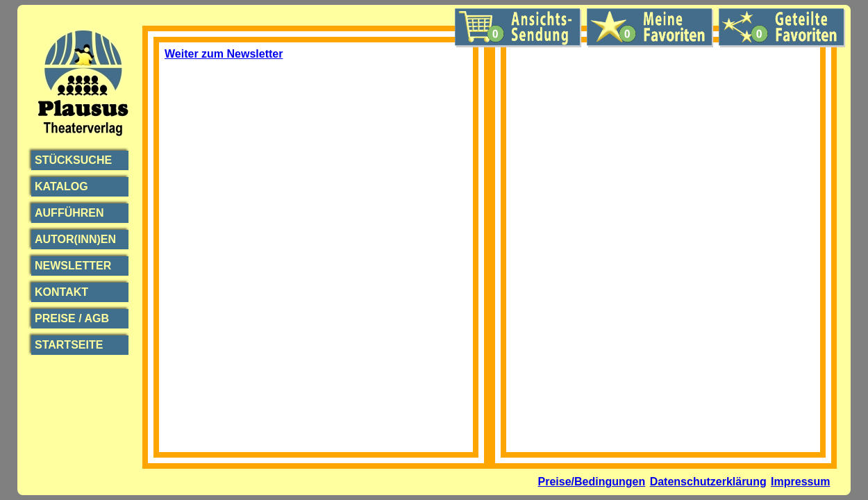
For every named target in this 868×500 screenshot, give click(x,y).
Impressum (800, 482)
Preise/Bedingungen (592, 482)
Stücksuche (73, 160)
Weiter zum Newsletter (224, 54)
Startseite (69, 345)
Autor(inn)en (75, 239)
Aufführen (69, 213)
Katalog (61, 186)
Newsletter (73, 266)
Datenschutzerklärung (708, 482)
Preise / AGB (72, 318)
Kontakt (61, 292)
